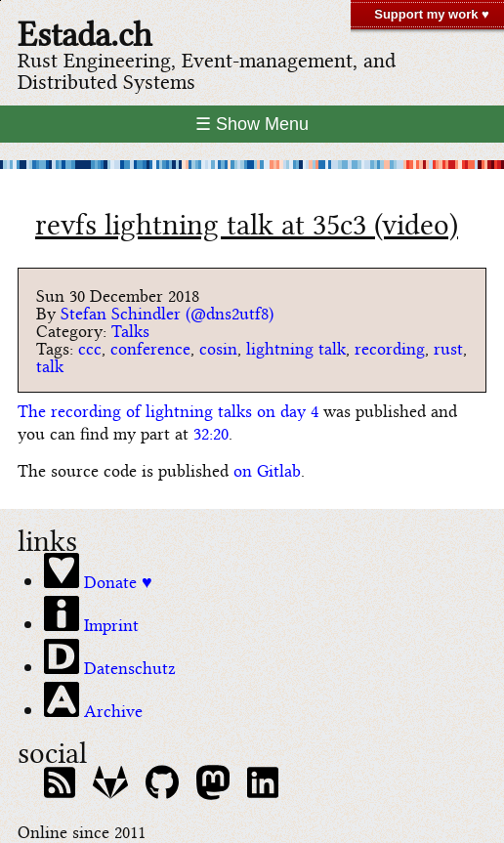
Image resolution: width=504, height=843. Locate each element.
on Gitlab (267, 469)
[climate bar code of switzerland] (252, 165)
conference (150, 347)
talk (50, 365)
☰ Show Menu (252, 124)
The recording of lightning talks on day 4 (168, 410)
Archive (93, 701)
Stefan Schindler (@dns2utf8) (167, 312)
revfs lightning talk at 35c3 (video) (247, 222)
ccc (90, 347)
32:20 (211, 432)
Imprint (91, 615)
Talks (130, 330)
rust (448, 347)
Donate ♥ (98, 572)
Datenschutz (110, 658)
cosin (218, 347)
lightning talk (296, 347)
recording (390, 347)
